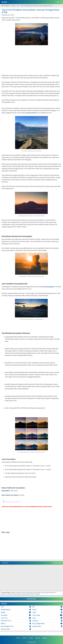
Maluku (3, 624)
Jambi (34, 612)
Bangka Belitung (6, 610)
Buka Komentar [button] (31, 599)
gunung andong (31, 113)
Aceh (2, 607)
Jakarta (3, 612)
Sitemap (38, 638)
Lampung (35, 621)
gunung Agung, (49, 287)
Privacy (31, 638)
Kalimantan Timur (6, 621)
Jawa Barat (4, 615)
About (18, 638)
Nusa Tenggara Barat (38, 624)
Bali (33, 607)
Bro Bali (4, 2)
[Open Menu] (58, 2)
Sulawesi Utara (37, 626)
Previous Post (56, 563)
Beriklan (44, 638)
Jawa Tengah (36, 615)
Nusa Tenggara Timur (7, 626)
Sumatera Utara (5, 629)
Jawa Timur (4, 618)
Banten (34, 610)
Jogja (34, 618)
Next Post (5, 563)
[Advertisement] (31, 61)
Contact (24, 638)
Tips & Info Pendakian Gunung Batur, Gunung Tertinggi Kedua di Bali (31, 11)
